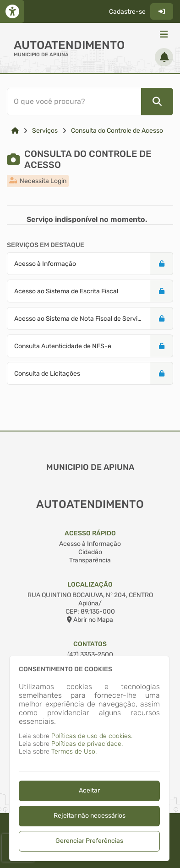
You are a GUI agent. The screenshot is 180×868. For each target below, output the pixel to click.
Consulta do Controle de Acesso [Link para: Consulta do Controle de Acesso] (117, 131)
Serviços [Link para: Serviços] (45, 131)
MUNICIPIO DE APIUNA (41, 55)
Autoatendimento (69, 45)
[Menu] (164, 34)
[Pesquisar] (157, 102)
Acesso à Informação (90, 544)
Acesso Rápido (90, 533)
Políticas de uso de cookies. (92, 736)
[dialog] (89, 758)
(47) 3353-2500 (90, 655)
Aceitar (89, 790)
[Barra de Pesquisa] (88, 102)
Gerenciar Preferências (89, 841)
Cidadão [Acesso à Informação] (90, 552)
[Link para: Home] (15, 131)
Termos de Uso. (74, 752)
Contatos (90, 644)
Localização (90, 585)
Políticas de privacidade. (87, 744)
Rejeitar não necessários (90, 816)
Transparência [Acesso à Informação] (90, 560)
